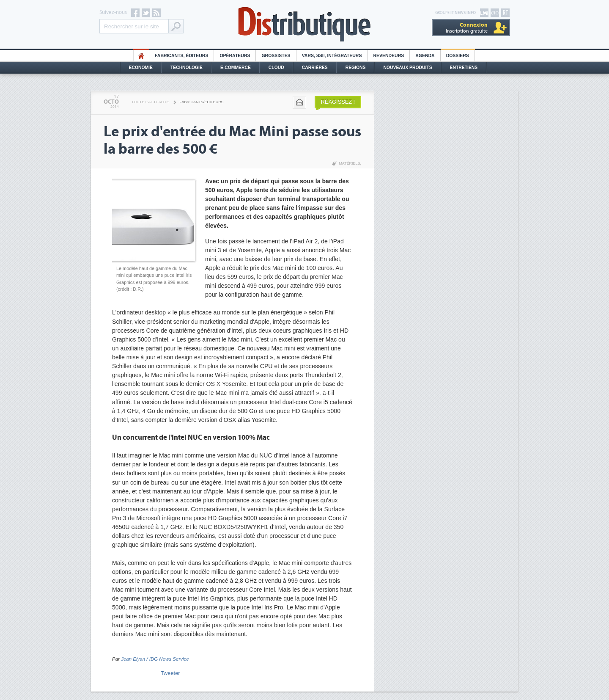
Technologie (187, 68)
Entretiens (464, 68)
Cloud (276, 68)
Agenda (425, 56)
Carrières (315, 68)
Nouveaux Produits (407, 68)
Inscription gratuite (467, 28)
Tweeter (170, 673)
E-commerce (236, 68)
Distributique (304, 24)
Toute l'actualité (150, 102)
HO (141, 56)
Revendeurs (388, 56)
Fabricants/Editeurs (202, 102)
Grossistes (276, 56)
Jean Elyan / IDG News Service (155, 659)
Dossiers (458, 56)
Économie (141, 68)
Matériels (349, 163)
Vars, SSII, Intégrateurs (332, 56)
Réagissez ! (338, 102)
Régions (356, 68)
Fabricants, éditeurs (181, 56)
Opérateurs (235, 56)
